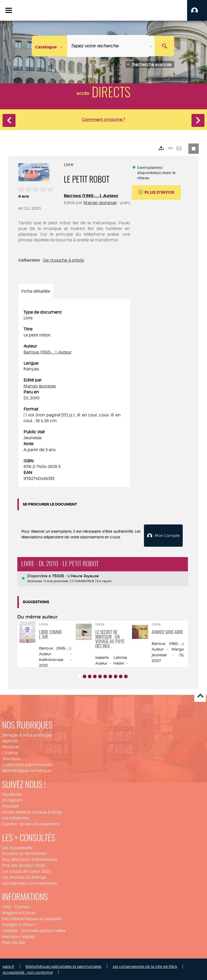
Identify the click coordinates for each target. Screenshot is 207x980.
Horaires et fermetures (24, 853)
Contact (22, 906)
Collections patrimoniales (27, 764)
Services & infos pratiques (27, 734)
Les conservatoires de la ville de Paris (145, 966)
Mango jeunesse (100, 203)
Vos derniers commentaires (29, 882)
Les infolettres (16, 817)
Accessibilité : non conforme (28, 972)
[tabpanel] (74, 396)
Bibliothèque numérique (27, 770)
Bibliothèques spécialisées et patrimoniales (63, 966)
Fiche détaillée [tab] (36, 291)
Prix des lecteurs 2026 (24, 865)
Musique (11, 746)
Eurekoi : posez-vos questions (31, 823)
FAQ (6, 906)
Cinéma (10, 752)
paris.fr (8, 966)
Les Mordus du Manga (24, 877)
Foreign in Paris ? (19, 924)
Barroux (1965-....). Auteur (91, 196)
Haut (200, 695)
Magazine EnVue (19, 912)
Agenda (10, 740)
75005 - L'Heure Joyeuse (75, 575)
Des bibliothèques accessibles (32, 918)
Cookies (10, 930)
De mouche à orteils (64, 260)
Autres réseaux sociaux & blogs (32, 811)
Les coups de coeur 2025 (26, 871)
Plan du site (14, 942)
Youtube (10, 805)
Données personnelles (43, 930)
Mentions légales (19, 936)
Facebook (12, 793)
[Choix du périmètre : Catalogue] (50, 46)
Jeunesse (11, 758)
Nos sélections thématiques (30, 859)
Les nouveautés (17, 847)
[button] (197, 10)
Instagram (12, 799)
